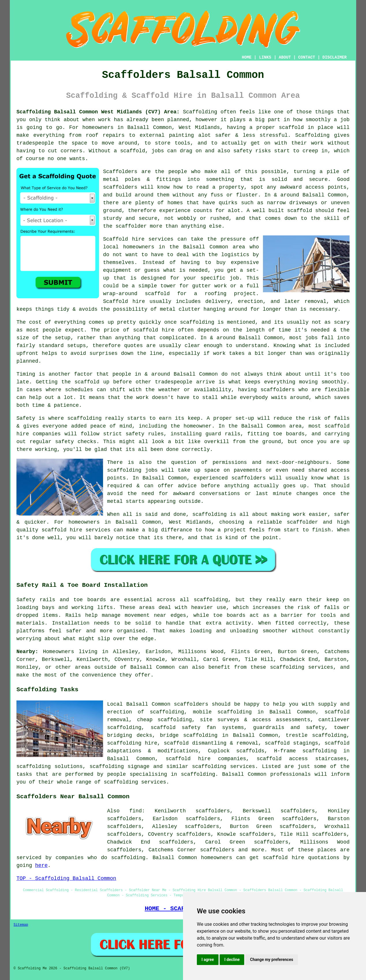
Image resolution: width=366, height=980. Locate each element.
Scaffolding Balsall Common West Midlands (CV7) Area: (98, 112)
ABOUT (285, 57)
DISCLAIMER (335, 57)
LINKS (265, 57)
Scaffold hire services (138, 239)
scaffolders (120, 187)
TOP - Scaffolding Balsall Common (66, 878)
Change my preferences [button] (271, 960)
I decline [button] (232, 960)
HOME (247, 57)
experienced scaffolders (229, 478)
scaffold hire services (76, 530)
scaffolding (209, 767)
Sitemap (21, 925)
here (41, 865)
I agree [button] (208, 960)
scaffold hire (154, 330)
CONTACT (307, 57)
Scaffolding (312, 135)
